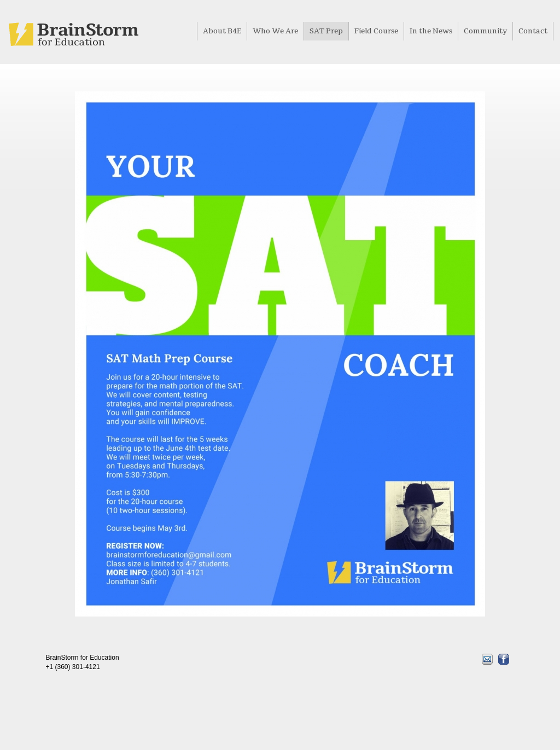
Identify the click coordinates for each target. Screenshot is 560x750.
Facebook (504, 659)
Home (74, 34)
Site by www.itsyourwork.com (140, 705)
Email (487, 659)
